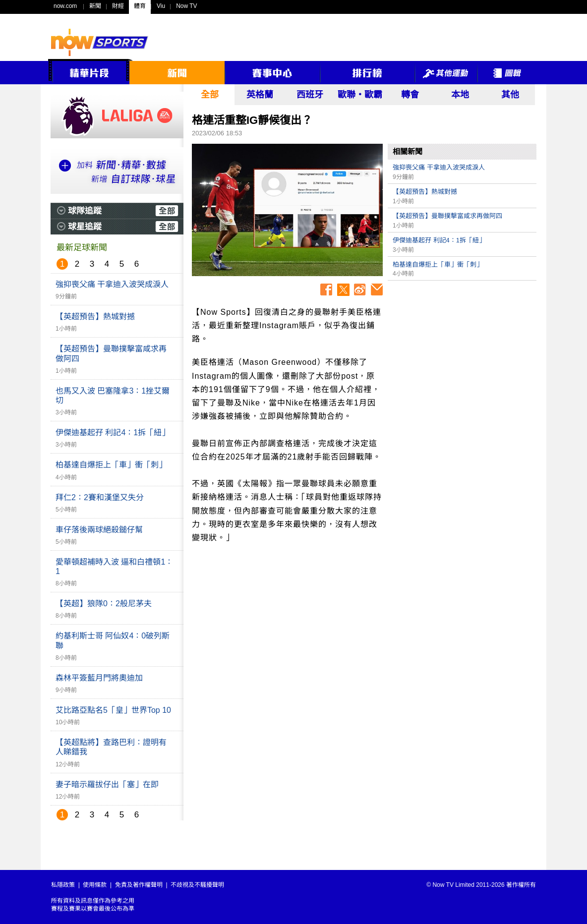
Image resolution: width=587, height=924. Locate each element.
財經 (118, 6)
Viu (161, 6)
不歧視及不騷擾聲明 (197, 885)
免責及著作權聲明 (139, 885)
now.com (65, 6)
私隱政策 (63, 885)
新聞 (95, 6)
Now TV (186, 6)
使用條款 (95, 885)
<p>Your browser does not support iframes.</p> (462, 355)
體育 (140, 6)
